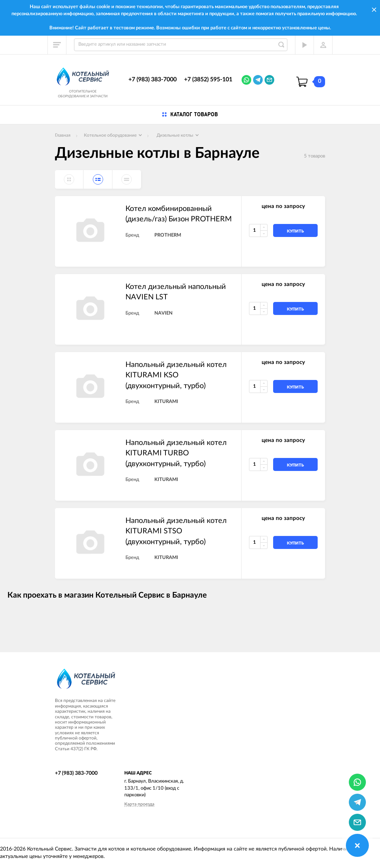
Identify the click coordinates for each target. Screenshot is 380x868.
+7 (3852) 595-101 (208, 79)
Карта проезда (139, 804)
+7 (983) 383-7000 (153, 79)
